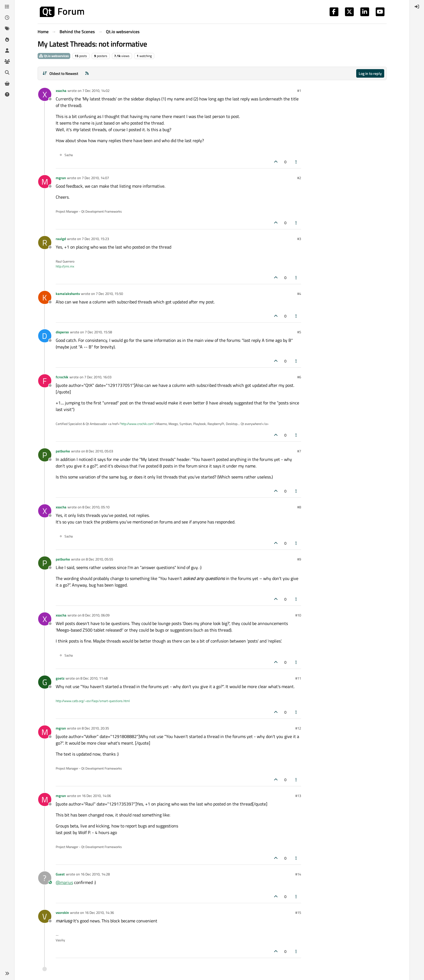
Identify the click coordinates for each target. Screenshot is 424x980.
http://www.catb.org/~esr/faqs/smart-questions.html (93, 701)
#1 (299, 91)
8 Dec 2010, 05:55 (99, 559)
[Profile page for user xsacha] (45, 94)
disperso (62, 332)
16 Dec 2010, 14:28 (95, 874)
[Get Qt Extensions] (7, 83)
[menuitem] (417, 7)
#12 (298, 728)
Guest (60, 874)
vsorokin (62, 913)
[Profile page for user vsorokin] (45, 916)
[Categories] (7, 7)
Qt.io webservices (54, 56)
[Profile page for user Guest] (45, 878)
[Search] (7, 72)
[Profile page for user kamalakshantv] (45, 297)
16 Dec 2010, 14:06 (96, 796)
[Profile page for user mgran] (45, 182)
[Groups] (7, 61)
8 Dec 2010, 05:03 (99, 451)
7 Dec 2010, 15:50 (109, 294)
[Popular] (7, 40)
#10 (298, 615)
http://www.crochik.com (137, 424)
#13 (298, 796)
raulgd (61, 239)
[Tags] (7, 29)
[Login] (417, 7)
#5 (299, 332)
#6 (299, 377)
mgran (61, 178)
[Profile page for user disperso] (45, 336)
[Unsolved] (7, 94)
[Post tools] (296, 162)
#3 (299, 239)
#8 (299, 507)
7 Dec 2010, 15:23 (95, 239)
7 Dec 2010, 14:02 (96, 91)
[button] (7, 973)
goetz (60, 678)
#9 (299, 559)
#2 (299, 178)
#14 (298, 874)
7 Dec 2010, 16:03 (98, 377)
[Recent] (7, 18)
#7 (299, 451)
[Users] (7, 50)
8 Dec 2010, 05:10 (96, 507)
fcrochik (62, 377)
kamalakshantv (68, 294)
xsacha (61, 91)
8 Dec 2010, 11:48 (94, 678)
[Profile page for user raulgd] (45, 243)
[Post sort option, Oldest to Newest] (61, 73)
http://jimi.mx (65, 266)
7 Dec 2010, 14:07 (95, 178)
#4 (299, 294)
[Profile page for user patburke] (45, 455)
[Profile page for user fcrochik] (45, 381)
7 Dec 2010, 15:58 (98, 332)
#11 (298, 678)
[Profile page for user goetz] (45, 682)
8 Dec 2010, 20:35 (95, 728)
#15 (298, 913)
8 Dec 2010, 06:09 (96, 615)
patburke (63, 451)
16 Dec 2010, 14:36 (99, 913)
